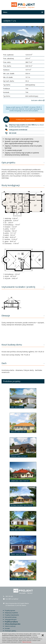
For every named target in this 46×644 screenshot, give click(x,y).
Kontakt (7, 628)
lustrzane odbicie (38, 100)
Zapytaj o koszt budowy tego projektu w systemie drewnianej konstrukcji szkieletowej (22, 154)
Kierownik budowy (11, 617)
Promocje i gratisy (10, 631)
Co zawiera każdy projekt (13, 150)
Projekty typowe (10, 610)
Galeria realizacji (10, 626)
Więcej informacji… (27, 642)
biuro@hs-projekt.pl (12, 599)
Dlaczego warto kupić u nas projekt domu (19, 139)
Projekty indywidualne (12, 615)
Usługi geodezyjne (11, 619)
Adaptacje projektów (11, 613)
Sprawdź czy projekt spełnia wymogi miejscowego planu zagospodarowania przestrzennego (22, 142)
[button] (4, 38)
